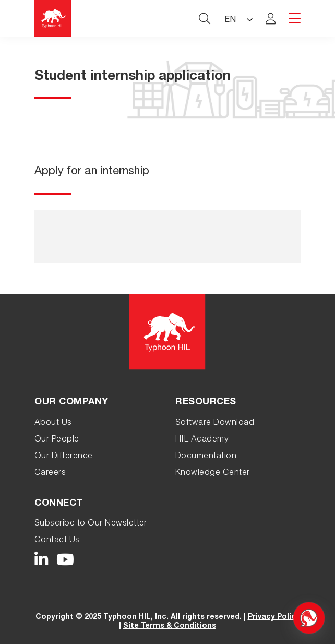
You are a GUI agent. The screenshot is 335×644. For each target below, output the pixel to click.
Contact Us (57, 541)
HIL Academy (202, 440)
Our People (57, 440)
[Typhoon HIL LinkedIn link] (41, 560)
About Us (53, 423)
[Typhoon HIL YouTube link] (65, 560)
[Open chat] (309, 618)
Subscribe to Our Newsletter (91, 524)
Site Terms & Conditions (170, 626)
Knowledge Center (213, 473)
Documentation (206, 457)
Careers (50, 473)
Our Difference (64, 457)
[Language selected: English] (238, 19)
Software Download (215, 423)
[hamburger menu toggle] (295, 19)
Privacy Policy (274, 617)
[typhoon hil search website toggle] (205, 18)
